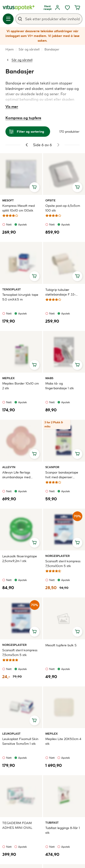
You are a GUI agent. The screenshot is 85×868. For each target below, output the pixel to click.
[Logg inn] (57, 8)
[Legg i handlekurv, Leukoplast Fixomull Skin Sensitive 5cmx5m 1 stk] (34, 720)
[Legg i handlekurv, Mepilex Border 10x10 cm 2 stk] (34, 365)
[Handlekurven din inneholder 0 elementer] (77, 8)
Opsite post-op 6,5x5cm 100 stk (63, 208)
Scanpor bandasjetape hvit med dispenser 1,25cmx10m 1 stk (62, 475)
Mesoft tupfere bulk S (61, 645)
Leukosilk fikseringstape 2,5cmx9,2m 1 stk (20, 559)
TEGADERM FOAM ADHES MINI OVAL (17, 825)
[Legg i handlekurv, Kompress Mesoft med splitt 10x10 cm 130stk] (34, 187)
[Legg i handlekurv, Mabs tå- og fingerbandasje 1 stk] (77, 365)
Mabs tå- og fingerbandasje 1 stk (60, 386)
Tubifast (52, 822)
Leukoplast (11, 734)
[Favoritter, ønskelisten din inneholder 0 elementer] (67, 8)
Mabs (51, 378)
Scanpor (52, 467)
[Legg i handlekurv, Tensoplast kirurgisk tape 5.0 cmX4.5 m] (34, 276)
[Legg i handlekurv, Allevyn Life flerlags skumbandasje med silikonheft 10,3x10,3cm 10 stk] (34, 454)
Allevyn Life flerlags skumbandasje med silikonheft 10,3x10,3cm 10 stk (20, 475)
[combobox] (49, 19)
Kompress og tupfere (23, 118)
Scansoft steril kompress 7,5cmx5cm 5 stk (20, 653)
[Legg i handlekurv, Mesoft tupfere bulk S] (77, 632)
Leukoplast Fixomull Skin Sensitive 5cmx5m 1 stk (20, 741)
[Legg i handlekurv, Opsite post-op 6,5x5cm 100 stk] (77, 187)
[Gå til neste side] (58, 145)
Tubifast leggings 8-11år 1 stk (63, 830)
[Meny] (8, 19)
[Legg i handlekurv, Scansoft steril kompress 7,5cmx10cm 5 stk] (77, 543)
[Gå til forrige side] (27, 145)
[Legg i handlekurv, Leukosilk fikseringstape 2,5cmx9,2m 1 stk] (34, 543)
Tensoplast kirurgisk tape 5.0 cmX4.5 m (20, 297)
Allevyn (9, 467)
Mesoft (8, 200)
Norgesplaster (57, 556)
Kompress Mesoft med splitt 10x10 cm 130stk (18, 208)
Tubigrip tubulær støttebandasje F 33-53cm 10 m (60, 292)
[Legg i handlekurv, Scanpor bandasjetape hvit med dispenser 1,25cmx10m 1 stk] (77, 454)
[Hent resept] (47, 8)
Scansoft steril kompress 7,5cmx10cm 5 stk (63, 564)
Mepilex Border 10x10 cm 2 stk (21, 386)
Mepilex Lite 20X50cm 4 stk (63, 741)
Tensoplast (12, 289)
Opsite (51, 200)
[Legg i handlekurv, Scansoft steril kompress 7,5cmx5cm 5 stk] (34, 632)
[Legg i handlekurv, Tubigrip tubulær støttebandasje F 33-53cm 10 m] (77, 276)
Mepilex (8, 378)
